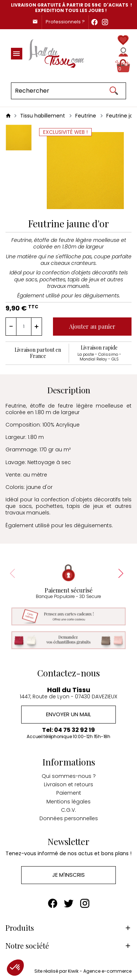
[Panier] (123, 66)
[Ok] (114, 91)
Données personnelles (69, 818)
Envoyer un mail (68, 714)
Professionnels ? (65, 22)
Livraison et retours (68, 784)
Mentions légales (68, 802)
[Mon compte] (123, 52)
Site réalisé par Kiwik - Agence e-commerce (83, 971)
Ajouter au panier (92, 326)
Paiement (69, 793)
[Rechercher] (68, 91)
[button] (15, 968)
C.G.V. (68, 810)
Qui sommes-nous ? (69, 776)
